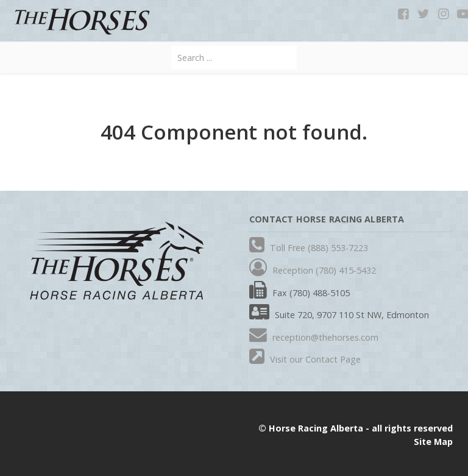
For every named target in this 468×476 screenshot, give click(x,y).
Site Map (433, 442)
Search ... (172, 46)
